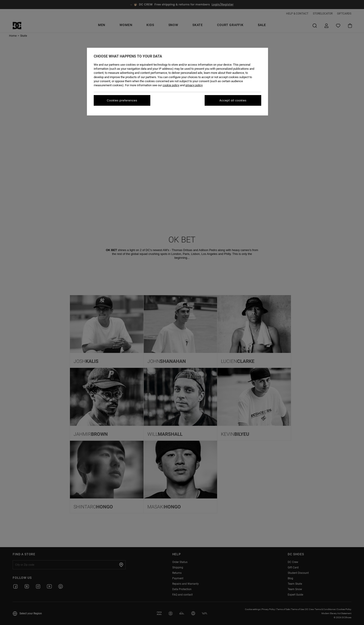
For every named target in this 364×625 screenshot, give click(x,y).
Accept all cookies (233, 100)
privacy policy (194, 85)
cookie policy (171, 85)
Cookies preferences (122, 100)
